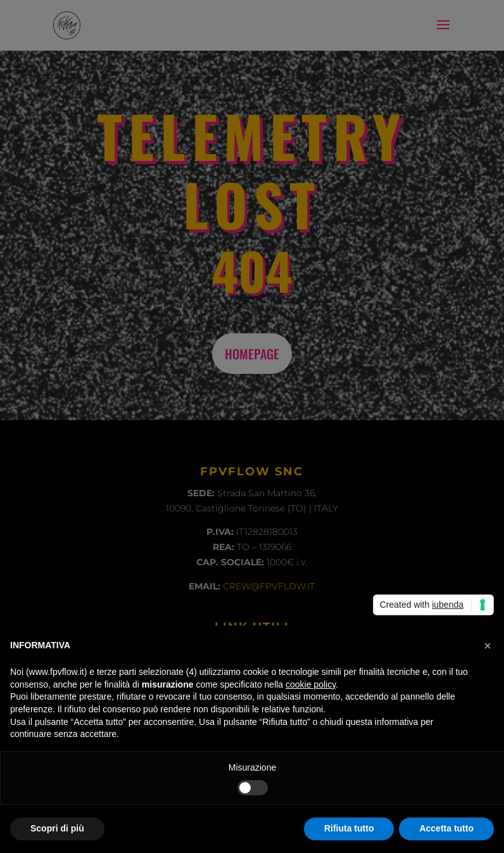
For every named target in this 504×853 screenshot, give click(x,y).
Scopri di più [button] (57, 828)
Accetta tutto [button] (446, 828)
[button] (488, 646)
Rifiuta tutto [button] (349, 828)
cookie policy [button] (311, 684)
